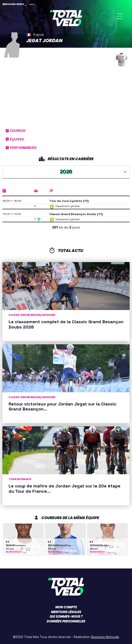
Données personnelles (66, 621)
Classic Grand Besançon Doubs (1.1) (76, 214)
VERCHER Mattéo (99, 545)
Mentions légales (66, 612)
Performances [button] (21, 148)
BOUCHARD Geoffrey (59, 545)
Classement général (67, 206)
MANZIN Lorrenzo (16, 545)
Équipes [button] (15, 139)
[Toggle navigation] (120, 16)
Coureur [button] (16, 131)
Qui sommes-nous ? (66, 617)
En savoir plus (13, 552)
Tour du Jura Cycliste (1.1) (69, 201)
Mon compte (66, 607)
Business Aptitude (105, 637)
